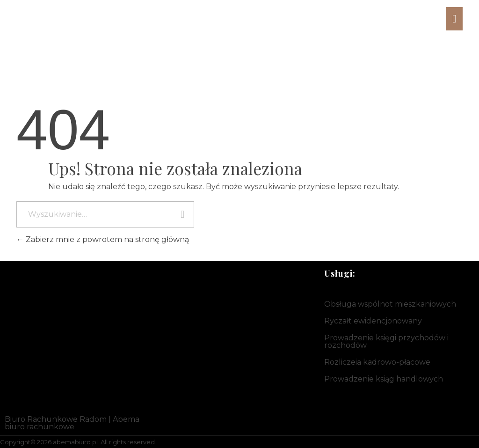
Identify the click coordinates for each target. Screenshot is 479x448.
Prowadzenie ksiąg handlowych (384, 379)
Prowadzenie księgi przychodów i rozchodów (386, 342)
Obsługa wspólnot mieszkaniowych (390, 304)
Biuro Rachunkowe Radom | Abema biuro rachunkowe (72, 423)
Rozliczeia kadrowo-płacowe (377, 362)
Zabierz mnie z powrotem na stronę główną (103, 239)
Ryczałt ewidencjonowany (373, 321)
